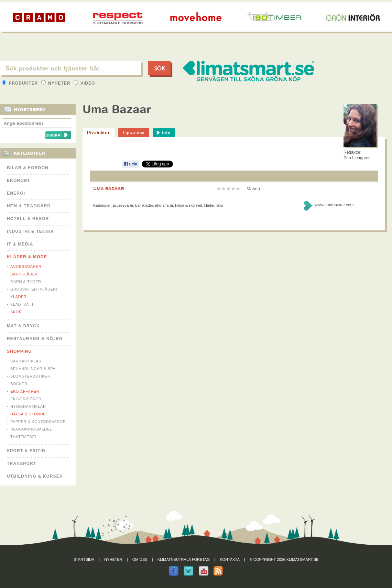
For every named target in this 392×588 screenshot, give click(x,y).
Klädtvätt (22, 304)
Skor (16, 312)
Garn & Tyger (26, 282)
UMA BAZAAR (109, 188)
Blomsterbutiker (30, 376)
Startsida (84, 559)
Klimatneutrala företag (184, 559)
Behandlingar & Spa (33, 369)
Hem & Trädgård (29, 206)
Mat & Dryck (23, 326)
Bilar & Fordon (28, 168)
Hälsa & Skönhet (29, 414)
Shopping (19, 351)
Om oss (140, 559)
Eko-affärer (25, 391)
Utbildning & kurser (35, 476)
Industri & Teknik (30, 231)
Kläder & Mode (27, 257)
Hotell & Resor (28, 219)
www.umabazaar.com (334, 205)
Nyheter (57, 83)
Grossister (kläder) (34, 289)
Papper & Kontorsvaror (38, 422)
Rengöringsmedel (31, 429)
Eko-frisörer (26, 399)
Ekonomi (18, 181)
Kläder (18, 297)
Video (84, 83)
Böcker (19, 384)
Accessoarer (26, 266)
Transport (21, 464)
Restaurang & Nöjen (35, 339)
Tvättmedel (24, 437)
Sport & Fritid (26, 451)
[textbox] (70, 68)
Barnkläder (24, 274)
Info (166, 133)
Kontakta (230, 559)
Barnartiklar (26, 361)
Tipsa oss (134, 133)
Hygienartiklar (28, 406)
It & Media (20, 244)
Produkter (21, 83)
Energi (16, 193)
